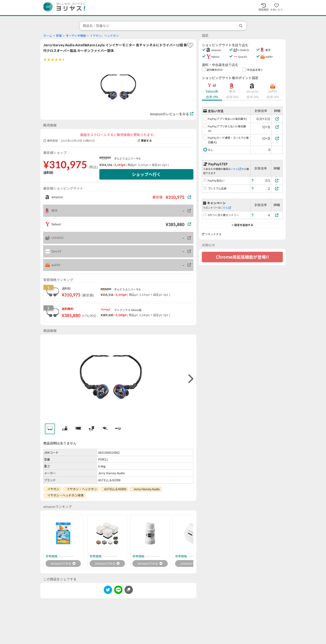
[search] (241, 26)
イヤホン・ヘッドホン (82, 489)
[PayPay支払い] (277, 180)
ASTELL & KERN (115, 489)
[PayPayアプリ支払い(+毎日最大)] (277, 119)
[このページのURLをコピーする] (129, 591)
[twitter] (108, 591)
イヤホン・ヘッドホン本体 (66, 495)
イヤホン (53, 489)
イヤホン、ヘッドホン (104, 36)
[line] (118, 591)
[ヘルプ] (253, 180)
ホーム (48, 36)
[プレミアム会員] (277, 189)
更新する (145, 141)
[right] (190, 379)
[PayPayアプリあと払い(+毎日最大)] (277, 127)
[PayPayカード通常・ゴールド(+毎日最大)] (277, 138)
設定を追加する (242, 225)
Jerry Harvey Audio (147, 489)
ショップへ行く (146, 174)
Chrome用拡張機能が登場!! (242, 257)
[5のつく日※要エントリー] (277, 215)
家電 (59, 36)
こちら (236, 169)
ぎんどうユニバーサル (128, 159)
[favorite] (190, 45)
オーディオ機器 (76, 36)
